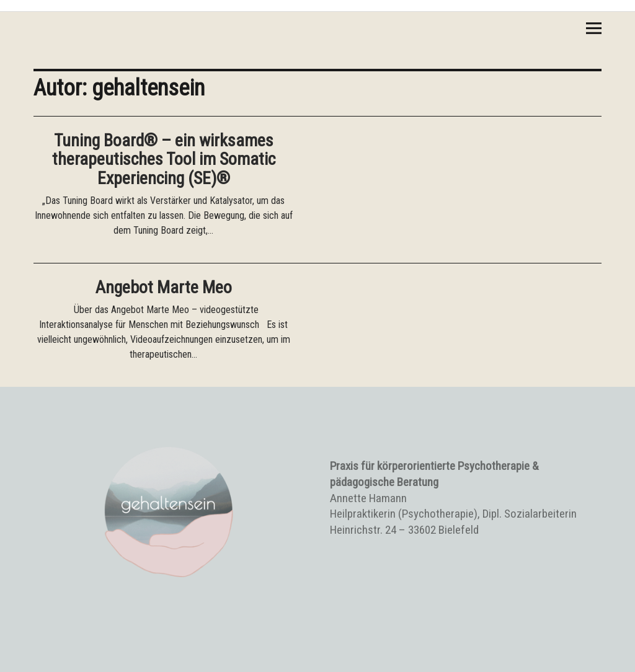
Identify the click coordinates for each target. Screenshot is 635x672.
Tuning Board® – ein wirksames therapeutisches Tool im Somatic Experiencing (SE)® (164, 160)
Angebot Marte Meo (164, 287)
